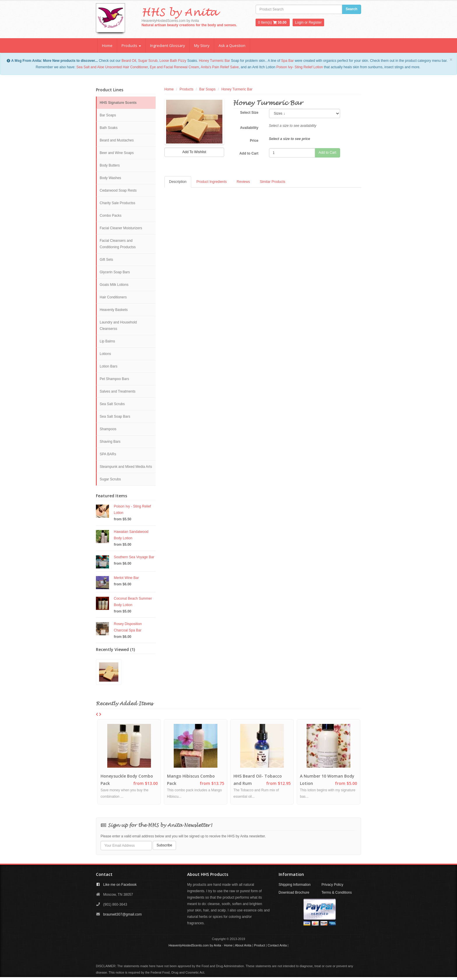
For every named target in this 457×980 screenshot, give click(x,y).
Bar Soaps (108, 115)
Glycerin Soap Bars (115, 272)
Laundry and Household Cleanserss (118, 325)
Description (178, 182)
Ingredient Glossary (168, 45)
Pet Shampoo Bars (114, 379)
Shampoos (108, 429)
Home (107, 45)
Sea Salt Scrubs (112, 404)
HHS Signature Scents (118, 103)
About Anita (243, 946)
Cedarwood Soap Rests (118, 190)
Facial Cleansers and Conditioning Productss (118, 244)
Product (259, 946)
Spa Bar (288, 61)
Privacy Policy (332, 885)
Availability (249, 128)
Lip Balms (107, 341)
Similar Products (272, 182)
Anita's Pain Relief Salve (220, 67)
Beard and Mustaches (117, 140)
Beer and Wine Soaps (117, 153)
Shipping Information (295, 885)
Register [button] (315, 22)
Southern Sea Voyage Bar (134, 557)
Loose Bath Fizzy (173, 61)
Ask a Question (232, 45)
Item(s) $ (273, 22)
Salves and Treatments (118, 391)
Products (131, 45)
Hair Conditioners (113, 297)
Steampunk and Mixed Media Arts (126, 467)
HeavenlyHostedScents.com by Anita (195, 946)
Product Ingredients (212, 182)
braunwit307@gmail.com (122, 915)
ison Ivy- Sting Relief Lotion (302, 67)
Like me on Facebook (120, 885)
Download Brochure (294, 893)
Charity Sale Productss (117, 203)
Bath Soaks (109, 128)
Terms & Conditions (337, 893)
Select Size (249, 113)
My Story (202, 45)
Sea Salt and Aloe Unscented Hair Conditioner (112, 67)
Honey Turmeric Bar (214, 61)
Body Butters (110, 165)
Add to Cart (249, 153)
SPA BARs (108, 454)
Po (278, 67)
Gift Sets (106, 260)
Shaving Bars (110, 442)
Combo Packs (111, 216)
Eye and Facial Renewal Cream (174, 67)
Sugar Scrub (148, 61)
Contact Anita (277, 946)
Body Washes (110, 178)
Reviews (243, 182)
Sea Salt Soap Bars (115, 416)
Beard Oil (129, 61)
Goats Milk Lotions (114, 285)
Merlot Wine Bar (126, 578)
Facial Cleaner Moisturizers (121, 228)
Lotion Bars (109, 366)
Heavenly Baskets (114, 310)
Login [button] (299, 22)
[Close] (451, 60)
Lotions (105, 354)
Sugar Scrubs (110, 479)
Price (254, 141)
